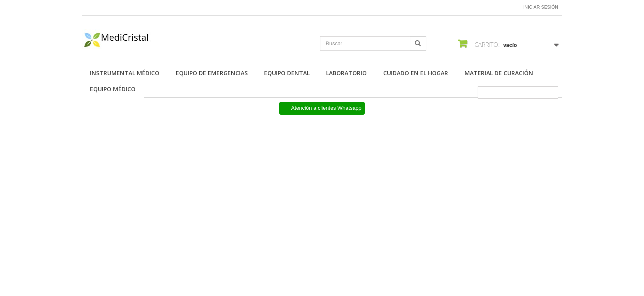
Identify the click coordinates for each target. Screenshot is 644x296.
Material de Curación (499, 73)
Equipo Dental (287, 73)
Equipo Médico (113, 89)
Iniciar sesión (541, 7)
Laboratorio (346, 73)
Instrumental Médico (125, 73)
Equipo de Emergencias (212, 73)
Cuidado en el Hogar (416, 73)
